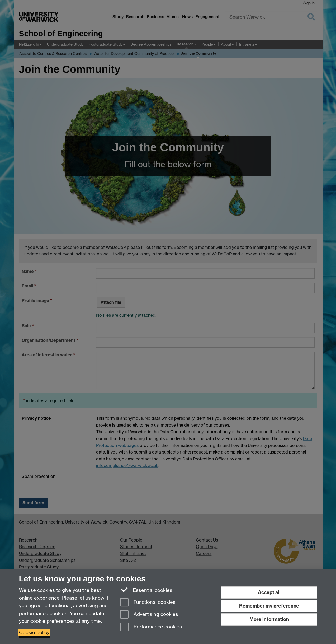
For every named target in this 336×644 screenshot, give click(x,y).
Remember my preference (269, 606)
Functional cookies (148, 603)
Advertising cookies (149, 615)
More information (269, 619)
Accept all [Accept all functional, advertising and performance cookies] (269, 592)
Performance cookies (151, 627)
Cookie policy (34, 633)
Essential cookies (146, 590)
